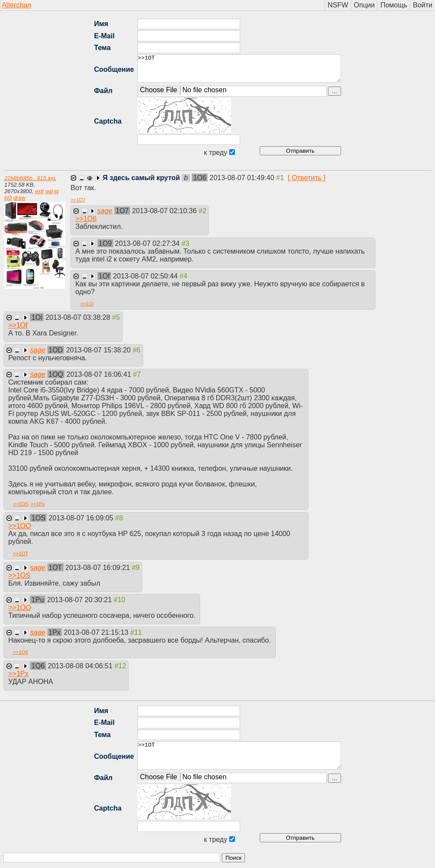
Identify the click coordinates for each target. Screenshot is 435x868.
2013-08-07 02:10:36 (165, 211)
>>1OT (239, 69)
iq (57, 191)
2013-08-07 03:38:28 (79, 317)
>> (78, 200)
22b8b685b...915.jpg (30, 178)
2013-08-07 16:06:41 (100, 374)
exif (39, 191)
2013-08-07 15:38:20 (99, 350)
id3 (8, 198)
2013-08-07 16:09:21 (99, 568)
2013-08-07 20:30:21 (80, 600)
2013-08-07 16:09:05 (82, 518)
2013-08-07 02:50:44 (146, 276)
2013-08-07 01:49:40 (243, 178)
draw (20, 198)
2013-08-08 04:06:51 (81, 666)
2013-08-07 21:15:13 (97, 632)
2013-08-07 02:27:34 (148, 243)
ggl (49, 191)
